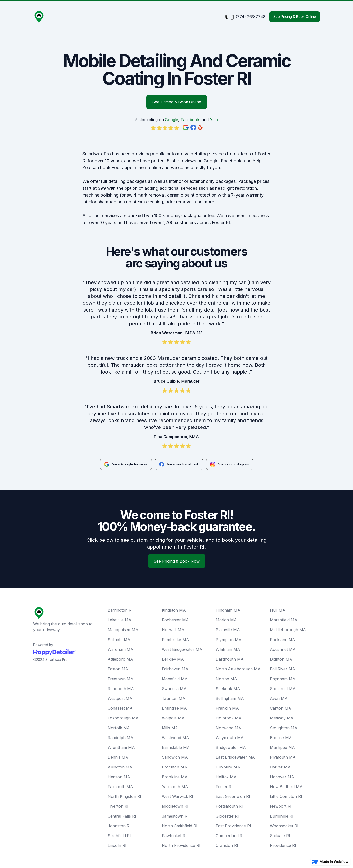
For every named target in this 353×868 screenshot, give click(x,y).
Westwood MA (175, 738)
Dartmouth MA (230, 659)
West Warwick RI (177, 796)
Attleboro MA (120, 659)
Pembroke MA (175, 640)
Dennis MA (118, 757)
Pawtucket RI (174, 836)
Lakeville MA (120, 620)
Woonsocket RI (284, 826)
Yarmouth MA (175, 787)
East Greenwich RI (233, 796)
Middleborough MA (288, 630)
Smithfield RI (119, 836)
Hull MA (278, 610)
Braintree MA (174, 708)
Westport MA (120, 698)
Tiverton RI (118, 806)
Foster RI (224, 787)
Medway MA (282, 718)
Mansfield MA (175, 679)
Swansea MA (174, 689)
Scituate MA (119, 640)
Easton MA (118, 669)
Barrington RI (120, 610)
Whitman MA (228, 649)
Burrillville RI (282, 816)
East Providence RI (233, 826)
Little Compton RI (286, 796)
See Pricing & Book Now (177, 561)
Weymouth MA (230, 738)
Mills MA (170, 728)
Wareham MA (120, 649)
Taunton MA (174, 698)
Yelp (214, 120)
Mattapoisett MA (123, 630)
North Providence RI (181, 845)
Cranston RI (227, 845)
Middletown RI (175, 806)
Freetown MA (120, 679)
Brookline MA (175, 777)
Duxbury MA (228, 767)
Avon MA (279, 698)
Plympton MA (229, 640)
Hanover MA (282, 777)
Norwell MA (173, 630)
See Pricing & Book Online (295, 17)
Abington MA (120, 767)
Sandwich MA (175, 757)
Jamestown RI (175, 816)
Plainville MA (228, 630)
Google (172, 120)
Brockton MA (174, 767)
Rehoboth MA (121, 689)
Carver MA (280, 767)
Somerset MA (283, 689)
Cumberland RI (230, 836)
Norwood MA (228, 728)
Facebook (190, 120)
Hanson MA (119, 777)
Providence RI (283, 845)
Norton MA (226, 679)
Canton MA (281, 708)
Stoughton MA (284, 728)
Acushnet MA (283, 649)
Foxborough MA (123, 718)
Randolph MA (120, 738)
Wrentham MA (121, 747)
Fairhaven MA (175, 669)
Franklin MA (227, 708)
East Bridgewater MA (235, 757)
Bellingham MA (230, 698)
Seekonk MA (228, 689)
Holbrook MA (229, 718)
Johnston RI (119, 826)
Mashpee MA (282, 747)
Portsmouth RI (229, 806)
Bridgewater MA (231, 747)
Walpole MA (173, 718)
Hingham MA (228, 610)
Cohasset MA (120, 708)
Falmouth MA (120, 787)
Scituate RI (280, 836)
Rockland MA (283, 640)
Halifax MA (226, 777)
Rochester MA (175, 620)
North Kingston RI (124, 796)
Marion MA (226, 620)
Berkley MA (173, 659)
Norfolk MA (119, 728)
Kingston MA (174, 610)
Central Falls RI (122, 816)
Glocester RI (227, 816)
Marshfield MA (284, 620)
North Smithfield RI (180, 826)
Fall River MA (283, 669)
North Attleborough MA (238, 669)
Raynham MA (283, 679)
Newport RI (281, 806)
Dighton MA (281, 659)
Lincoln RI (117, 845)
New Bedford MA (286, 787)
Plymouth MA (283, 757)
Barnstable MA (176, 747)
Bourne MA (281, 738)
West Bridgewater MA (182, 649)
